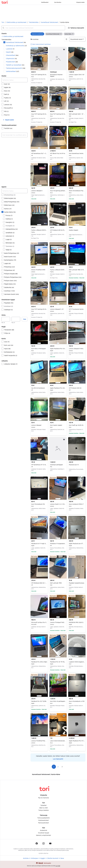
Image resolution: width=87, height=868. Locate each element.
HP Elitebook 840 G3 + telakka (39, 583)
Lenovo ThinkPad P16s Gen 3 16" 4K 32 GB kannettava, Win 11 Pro (39, 741)
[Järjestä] (77, 39)
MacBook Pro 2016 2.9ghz (39, 662)
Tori (3, 22)
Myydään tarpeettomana (77, 583)
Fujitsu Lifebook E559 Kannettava (39, 230)
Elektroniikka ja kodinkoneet (16, 22)
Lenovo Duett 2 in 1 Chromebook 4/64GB (58, 504)
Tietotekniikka (34, 22)
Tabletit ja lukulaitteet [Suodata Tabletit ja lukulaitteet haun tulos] (15, 65)
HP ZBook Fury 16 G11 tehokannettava (58, 153)
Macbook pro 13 (74, 465)
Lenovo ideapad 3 (39, 191)
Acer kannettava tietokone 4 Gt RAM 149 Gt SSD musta (77, 153)
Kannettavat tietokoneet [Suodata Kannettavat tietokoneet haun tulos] (16, 42)
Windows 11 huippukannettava (58, 544)
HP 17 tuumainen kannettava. (77, 309)
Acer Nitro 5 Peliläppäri (39, 349)
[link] (12, 36)
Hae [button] (25, 319)
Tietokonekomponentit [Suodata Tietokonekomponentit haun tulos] (16, 68)
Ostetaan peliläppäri (58, 465)
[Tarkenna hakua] (15, 80)
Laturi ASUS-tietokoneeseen (58, 741)
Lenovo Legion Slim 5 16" (77, 75)
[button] (76, 28)
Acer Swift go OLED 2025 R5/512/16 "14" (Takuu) (77, 425)
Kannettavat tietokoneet (49, 22)
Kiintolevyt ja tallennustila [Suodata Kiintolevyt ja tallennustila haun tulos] (16, 46)
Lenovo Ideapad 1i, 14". (58, 309)
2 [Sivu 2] (58, 767)
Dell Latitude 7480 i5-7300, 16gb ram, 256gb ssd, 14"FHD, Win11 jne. (77, 270)
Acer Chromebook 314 (39, 504)
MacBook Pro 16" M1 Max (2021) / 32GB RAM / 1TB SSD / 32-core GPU (58, 662)
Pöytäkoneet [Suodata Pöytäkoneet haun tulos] (12, 62)
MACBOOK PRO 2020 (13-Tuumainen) (77, 622)
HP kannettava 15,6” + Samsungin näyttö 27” (39, 153)
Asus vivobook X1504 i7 (77, 504)
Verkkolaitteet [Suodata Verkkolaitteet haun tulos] (12, 71)
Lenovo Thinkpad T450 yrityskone (58, 622)
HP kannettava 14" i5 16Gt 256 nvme (39, 465)
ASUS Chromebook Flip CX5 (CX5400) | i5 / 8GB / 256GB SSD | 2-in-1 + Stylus (77, 191)
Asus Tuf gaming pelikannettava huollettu (58, 191)
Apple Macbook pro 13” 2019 (77, 544)
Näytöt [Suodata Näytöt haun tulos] (10, 52)
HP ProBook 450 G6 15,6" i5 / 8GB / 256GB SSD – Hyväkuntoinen (58, 230)
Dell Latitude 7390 (58, 583)
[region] (39, 59)
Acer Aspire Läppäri (58, 425)
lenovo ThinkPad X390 (39, 270)
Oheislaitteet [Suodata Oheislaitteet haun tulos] (12, 55)
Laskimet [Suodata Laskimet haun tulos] (10, 49)
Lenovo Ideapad (39, 425)
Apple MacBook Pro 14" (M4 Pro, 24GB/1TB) (77, 741)
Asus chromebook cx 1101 (77, 701)
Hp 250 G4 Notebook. (39, 388)
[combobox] (33, 28)
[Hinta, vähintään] (6, 319)
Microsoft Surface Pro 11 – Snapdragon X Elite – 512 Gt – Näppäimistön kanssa (39, 622)
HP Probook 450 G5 (77, 388)
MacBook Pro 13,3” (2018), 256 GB (39, 701)
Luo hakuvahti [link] (58, 759)
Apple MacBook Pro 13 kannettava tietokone (58, 349)
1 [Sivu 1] (54, 767)
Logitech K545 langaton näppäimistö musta (77, 662)
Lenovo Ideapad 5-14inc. (77, 349)
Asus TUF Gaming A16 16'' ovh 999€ (39, 75)
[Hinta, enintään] (16, 319)
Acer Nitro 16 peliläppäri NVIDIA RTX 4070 (58, 701)
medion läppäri (74, 230)
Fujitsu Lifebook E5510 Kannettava (58, 270)
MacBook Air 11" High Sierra (39, 544)
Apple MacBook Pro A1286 (58, 388)
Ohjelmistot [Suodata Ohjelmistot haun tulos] (11, 58)
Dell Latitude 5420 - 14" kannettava (77, 114)
